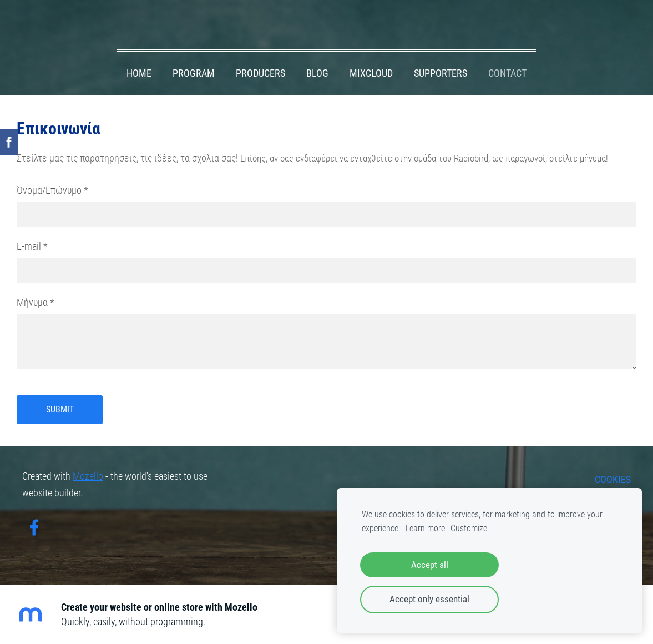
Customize (469, 528)
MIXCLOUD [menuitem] (371, 73)
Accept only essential (429, 599)
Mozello (88, 476)
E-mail (32, 246)
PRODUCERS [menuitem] (260, 73)
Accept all (430, 565)
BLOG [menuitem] (317, 73)
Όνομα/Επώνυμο (52, 190)
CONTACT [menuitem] (507, 73)
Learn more (425, 528)
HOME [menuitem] (139, 73)
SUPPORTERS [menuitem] (441, 73)
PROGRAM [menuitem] (194, 73)
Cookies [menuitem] (613, 480)
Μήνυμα (36, 303)
